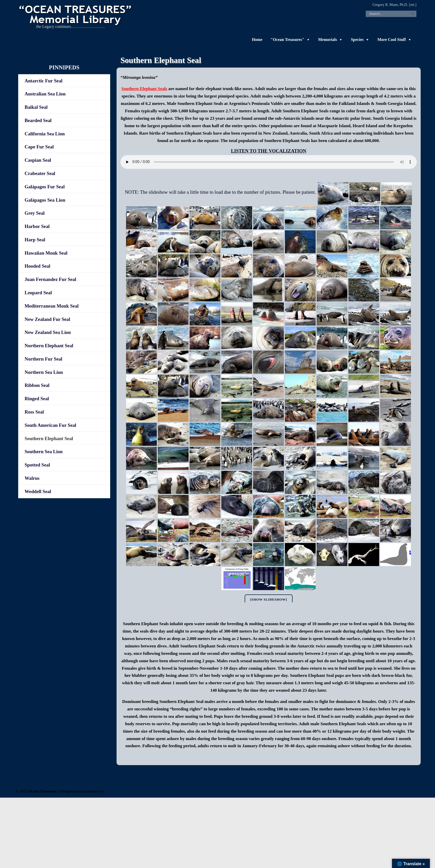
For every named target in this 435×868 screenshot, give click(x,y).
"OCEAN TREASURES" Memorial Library (76, 14)
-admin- (350, 791)
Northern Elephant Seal (49, 346)
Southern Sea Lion (44, 452)
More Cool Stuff (392, 40)
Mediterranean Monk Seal (52, 306)
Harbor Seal (37, 226)
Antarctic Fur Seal (44, 81)
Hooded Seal (37, 266)
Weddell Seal (38, 491)
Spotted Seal (37, 465)
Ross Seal (34, 412)
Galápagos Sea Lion (45, 200)
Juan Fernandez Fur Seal (50, 279)
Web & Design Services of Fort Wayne (138, 791)
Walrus (32, 478)
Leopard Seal (38, 293)
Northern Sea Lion (44, 372)
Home (257, 40)
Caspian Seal (38, 160)
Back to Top (409, 791)
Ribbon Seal (37, 385)
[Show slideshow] (269, 599)
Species (357, 40)
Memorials (328, 40)
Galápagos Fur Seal (45, 187)
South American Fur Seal (50, 425)
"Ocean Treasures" (287, 40)
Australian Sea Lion (45, 94)
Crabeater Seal (40, 173)
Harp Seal (35, 240)
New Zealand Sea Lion (48, 332)
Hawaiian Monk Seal (46, 253)
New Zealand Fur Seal (47, 319)
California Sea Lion (45, 134)
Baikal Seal (36, 107)
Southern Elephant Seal (49, 438)
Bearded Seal (38, 120)
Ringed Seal (37, 399)
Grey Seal (35, 213)
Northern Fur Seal (43, 359)
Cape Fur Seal (39, 147)
